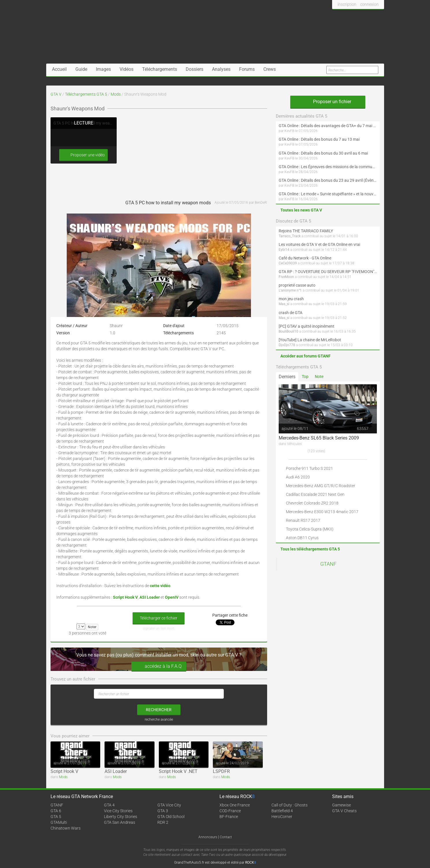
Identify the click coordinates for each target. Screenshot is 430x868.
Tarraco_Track (290, 236)
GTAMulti (59, 822)
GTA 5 (56, 817)
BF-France (229, 817)
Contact (226, 837)
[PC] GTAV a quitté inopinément (307, 326)
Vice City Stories (118, 811)
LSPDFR (221, 771)
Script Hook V (64, 771)
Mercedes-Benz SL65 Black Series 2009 (319, 438)
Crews (270, 69)
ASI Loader (116, 771)
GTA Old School (171, 817)
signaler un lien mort (159, 628)
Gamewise (341, 805)
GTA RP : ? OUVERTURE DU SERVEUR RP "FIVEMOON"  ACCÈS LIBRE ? (328, 272)
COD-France (230, 811)
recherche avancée (159, 719)
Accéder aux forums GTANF (306, 356)
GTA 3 (163, 811)
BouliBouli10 (288, 331)
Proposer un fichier (328, 102)
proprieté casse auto (297, 285)
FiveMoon (286, 277)
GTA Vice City (169, 805)
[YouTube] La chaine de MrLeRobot (310, 340)
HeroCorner (282, 817)
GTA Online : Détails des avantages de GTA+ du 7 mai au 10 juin (328, 126)
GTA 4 (109, 805)
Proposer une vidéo (83, 155)
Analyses (221, 69)
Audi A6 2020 (298, 477)
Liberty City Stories (121, 817)
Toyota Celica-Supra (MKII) (310, 529)
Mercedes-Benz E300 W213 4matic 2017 (322, 512)
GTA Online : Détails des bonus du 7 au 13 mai (319, 139)
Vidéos (126, 69)
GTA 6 (56, 811)
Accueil (59, 69)
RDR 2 (163, 822)
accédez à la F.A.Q (159, 666)
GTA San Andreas (120, 822)
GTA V (56, 94)
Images (103, 69)
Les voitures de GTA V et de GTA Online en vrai (319, 244)
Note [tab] (319, 376)
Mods (116, 94)
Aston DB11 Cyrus (302, 538)
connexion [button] (369, 4)
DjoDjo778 (287, 345)
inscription (347, 4)
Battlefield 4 (282, 811)
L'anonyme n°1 (290, 290)
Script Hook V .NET (178, 771)
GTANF (328, 564)
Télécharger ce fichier (159, 618)
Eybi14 (284, 250)
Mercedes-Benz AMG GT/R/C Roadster (321, 486)
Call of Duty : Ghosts (290, 805)
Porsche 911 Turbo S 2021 (309, 468)
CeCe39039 (288, 263)
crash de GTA (291, 313)
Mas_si (284, 304)
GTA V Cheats (344, 811)
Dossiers (194, 69)
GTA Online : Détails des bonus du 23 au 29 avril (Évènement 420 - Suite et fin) (328, 180)
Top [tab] (305, 376)
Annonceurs (208, 837)
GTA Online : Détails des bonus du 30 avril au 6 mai (323, 153)
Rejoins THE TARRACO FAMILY (306, 231)
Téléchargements (160, 69)
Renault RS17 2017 (303, 520)
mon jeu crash (291, 299)
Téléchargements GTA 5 (86, 94)
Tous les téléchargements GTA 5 (310, 549)
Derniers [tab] (287, 377)
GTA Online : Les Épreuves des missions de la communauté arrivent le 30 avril (328, 167)
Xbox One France (235, 805)
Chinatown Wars (66, 828)
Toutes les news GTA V (301, 210)
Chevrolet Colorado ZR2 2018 (312, 503)
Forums (247, 69)
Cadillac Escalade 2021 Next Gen (315, 494)
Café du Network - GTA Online (305, 258)
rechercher (159, 710)
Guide (81, 69)
